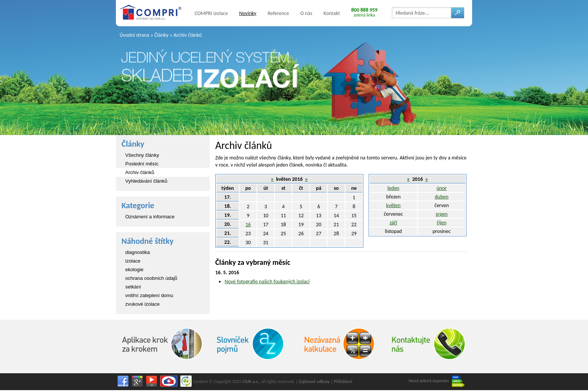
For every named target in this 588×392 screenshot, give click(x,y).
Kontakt (332, 13)
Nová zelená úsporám (437, 381)
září (393, 223)
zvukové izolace (142, 304)
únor (442, 188)
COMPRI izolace (211, 13)
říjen (442, 223)
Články (161, 35)
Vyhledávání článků (146, 181)
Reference (278, 13)
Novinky (248, 13)
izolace (133, 261)
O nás (306, 13)
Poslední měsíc (142, 164)
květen (393, 205)
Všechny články (142, 155)
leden (393, 188)
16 (248, 225)
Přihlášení (343, 381)
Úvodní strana (134, 35)
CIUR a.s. (250, 381)
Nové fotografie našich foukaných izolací (267, 282)
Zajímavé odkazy (314, 381)
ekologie (134, 270)
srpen (442, 214)
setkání (133, 287)
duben (441, 197)
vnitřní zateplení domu (149, 295)
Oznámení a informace (150, 217)
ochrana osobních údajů (151, 278)
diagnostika (138, 252)
